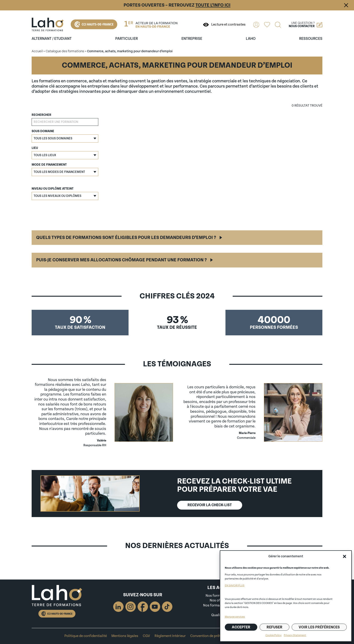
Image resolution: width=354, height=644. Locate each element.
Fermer (346, 5)
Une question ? (306, 25)
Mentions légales (125, 636)
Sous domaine (43, 131)
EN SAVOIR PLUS (235, 586)
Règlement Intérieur (170, 636)
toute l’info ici (213, 5)
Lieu (35, 148)
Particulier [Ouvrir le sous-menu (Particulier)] (127, 39)
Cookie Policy (273, 635)
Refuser (274, 627)
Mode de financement (49, 165)
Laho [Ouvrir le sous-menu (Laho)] (251, 39)
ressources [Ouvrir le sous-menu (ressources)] (311, 39)
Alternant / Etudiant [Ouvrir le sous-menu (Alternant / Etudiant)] (52, 39)
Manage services (235, 617)
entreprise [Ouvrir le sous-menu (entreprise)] (192, 39)
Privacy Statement (295, 635)
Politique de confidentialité (86, 636)
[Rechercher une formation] (65, 122)
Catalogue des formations (65, 51)
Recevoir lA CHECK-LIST (210, 505)
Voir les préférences (319, 627)
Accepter (241, 627)
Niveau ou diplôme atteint (53, 189)
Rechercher (41, 115)
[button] (345, 556)
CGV (146, 636)
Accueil (37, 51)
